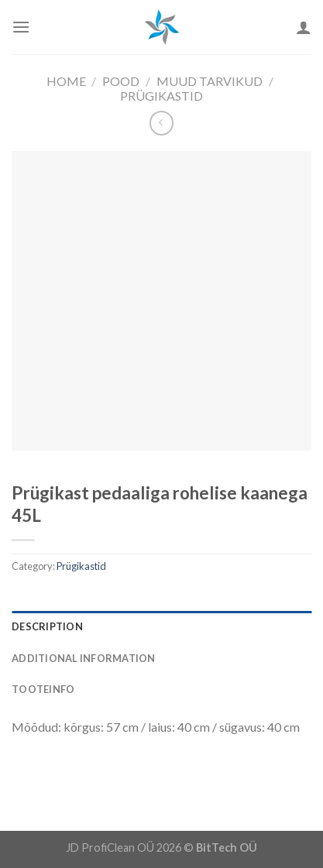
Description (47, 626)
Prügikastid (161, 96)
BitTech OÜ (227, 847)
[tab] (161, 626)
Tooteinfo (43, 689)
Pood (121, 81)
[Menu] (21, 27)
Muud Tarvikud (210, 81)
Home (66, 81)
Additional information (84, 658)
